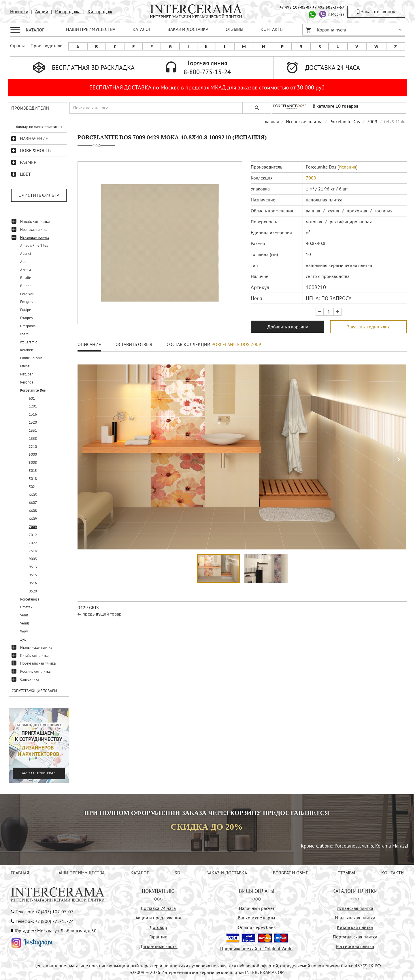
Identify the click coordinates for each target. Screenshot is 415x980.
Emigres (27, 302)
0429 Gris (88, 607)
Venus (25, 623)
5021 (33, 487)
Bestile (26, 278)
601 (32, 398)
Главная (271, 121)
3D (177, 873)
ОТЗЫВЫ (234, 29)
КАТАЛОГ (142, 29)
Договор (158, 927)
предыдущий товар (102, 614)
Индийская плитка (35, 221)
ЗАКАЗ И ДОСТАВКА (188, 29)
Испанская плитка (35, 238)
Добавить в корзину (288, 327)
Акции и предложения (158, 918)
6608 (33, 511)
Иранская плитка (34, 230)
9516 (33, 583)
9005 (33, 559)
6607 (33, 503)
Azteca (26, 270)
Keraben (27, 350)
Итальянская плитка (36, 647)
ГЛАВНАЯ (20, 873)
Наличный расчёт (257, 908)
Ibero (24, 334)
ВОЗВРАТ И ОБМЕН (292, 873)
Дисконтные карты (158, 946)
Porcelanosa (30, 599)
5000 (33, 454)
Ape (23, 262)
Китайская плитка (34, 655)
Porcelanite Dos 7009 (236, 344)
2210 (33, 447)
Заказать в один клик (368, 327)
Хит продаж (100, 12)
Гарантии (158, 937)
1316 (33, 414)
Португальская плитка (38, 663)
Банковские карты (257, 918)
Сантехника (30, 679)
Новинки (19, 12)
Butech (26, 286)
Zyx (23, 639)
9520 (33, 591)
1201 (33, 406)
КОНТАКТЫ (272, 29)
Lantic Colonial (32, 358)
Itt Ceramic (29, 342)
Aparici (26, 254)
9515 (33, 575)
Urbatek (26, 607)
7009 (33, 527)
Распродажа (68, 12)
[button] (399, 460)
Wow (24, 631)
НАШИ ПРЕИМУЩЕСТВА (91, 29)
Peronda (27, 382)
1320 (33, 422)
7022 (33, 543)
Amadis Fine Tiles (34, 245)
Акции (42, 12)
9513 (33, 567)
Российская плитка (35, 671)
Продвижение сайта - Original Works (257, 949)
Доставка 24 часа (158, 908)
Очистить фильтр (39, 195)
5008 (33, 462)
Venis (24, 615)
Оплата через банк (257, 927)
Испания (347, 167)
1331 (33, 430)
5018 (33, 479)
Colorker (27, 294)
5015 (33, 471)
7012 (33, 535)
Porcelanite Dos (33, 390)
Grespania (28, 326)
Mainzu (26, 366)
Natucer (26, 374)
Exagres (26, 318)
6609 (33, 519)
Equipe (26, 310)
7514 (33, 551)
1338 (33, 438)
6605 (33, 495)
